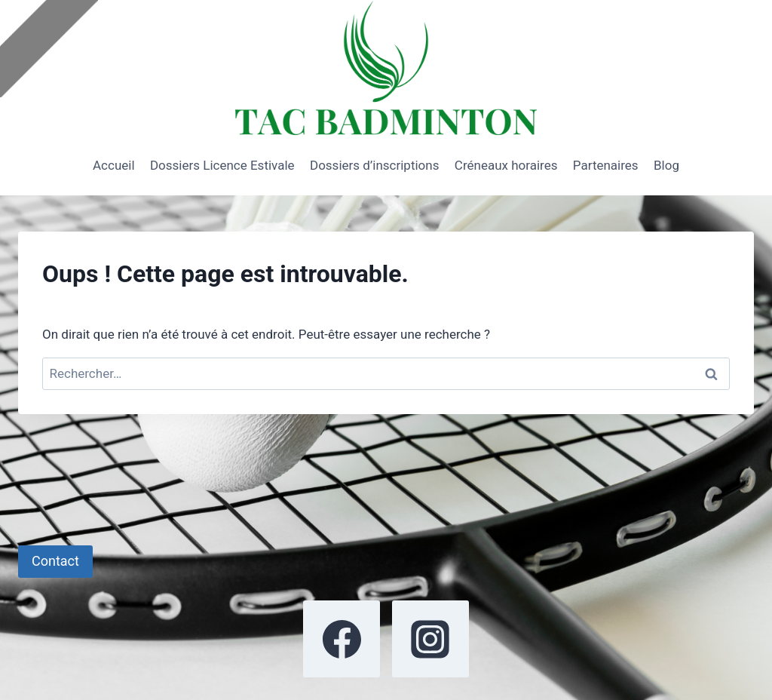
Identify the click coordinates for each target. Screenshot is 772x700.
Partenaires (606, 165)
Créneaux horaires (506, 165)
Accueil (114, 165)
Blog (666, 165)
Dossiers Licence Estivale (222, 165)
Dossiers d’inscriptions (374, 165)
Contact (55, 561)
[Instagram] (430, 639)
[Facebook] (342, 639)
